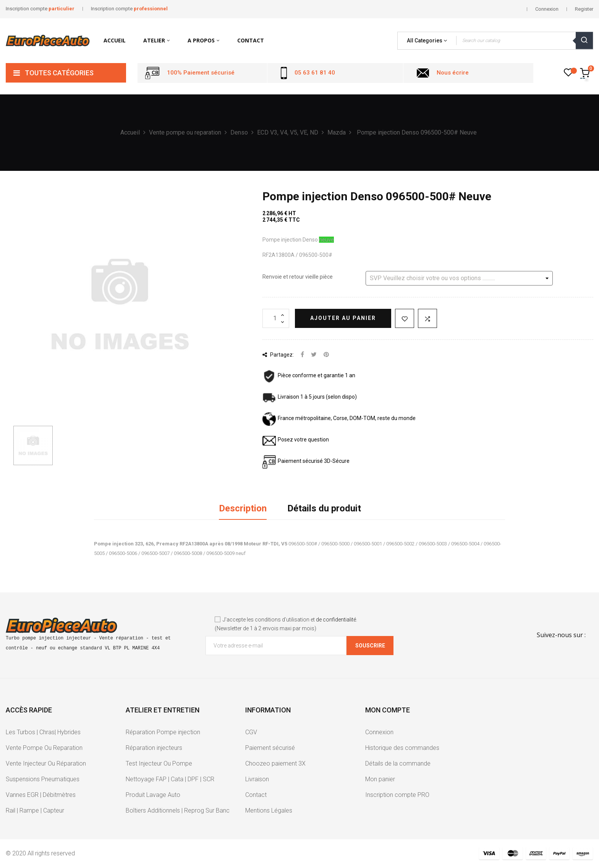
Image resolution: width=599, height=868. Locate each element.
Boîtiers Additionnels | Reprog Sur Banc (178, 810)
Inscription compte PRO (397, 795)
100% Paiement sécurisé (201, 73)
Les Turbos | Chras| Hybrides (43, 732)
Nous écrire (453, 73)
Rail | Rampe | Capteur (35, 810)
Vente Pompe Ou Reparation (44, 748)
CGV (251, 732)
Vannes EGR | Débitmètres (41, 795)
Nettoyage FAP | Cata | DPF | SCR (170, 779)
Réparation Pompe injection (163, 732)
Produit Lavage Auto (153, 795)
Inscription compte (40, 9)
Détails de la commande (398, 763)
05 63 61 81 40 (315, 73)
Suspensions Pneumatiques (43, 779)
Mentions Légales (269, 810)
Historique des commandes (402, 748)
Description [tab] (243, 508)
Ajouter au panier (343, 318)
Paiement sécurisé (270, 748)
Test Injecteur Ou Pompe (159, 763)
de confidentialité (336, 620)
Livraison (257, 779)
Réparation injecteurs (154, 748)
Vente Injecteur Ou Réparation (46, 763)
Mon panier (380, 779)
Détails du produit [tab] (324, 508)
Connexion (379, 732)
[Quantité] (276, 318)
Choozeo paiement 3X (275, 763)
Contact (256, 795)
